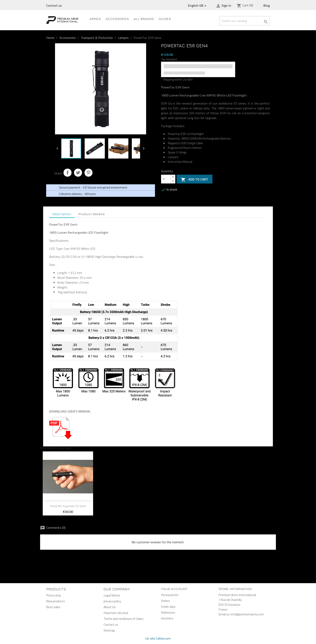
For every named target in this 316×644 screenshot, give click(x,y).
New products (56, 601)
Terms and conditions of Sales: (124, 619)
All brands (144, 19)
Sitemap (109, 630)
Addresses (168, 612)
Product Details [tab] (91, 214)
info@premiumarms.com (247, 614)
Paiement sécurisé (116, 613)
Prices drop (54, 595)
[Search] (245, 21)
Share (68, 173)
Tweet (78, 173)
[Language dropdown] (198, 6)
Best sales (53, 607)
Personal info (170, 595)
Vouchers (167, 618)
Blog (267, 5)
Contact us (54, 5)
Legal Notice (112, 595)
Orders (165, 601)
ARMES (95, 19)
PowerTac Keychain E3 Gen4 (68, 506)
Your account (174, 589)
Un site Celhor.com (158, 638)
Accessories (117, 19)
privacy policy (112, 601)
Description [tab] (62, 214)
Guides (165, 19)
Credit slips (168, 607)
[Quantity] (166, 179)
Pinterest (88, 173)
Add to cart (194, 179)
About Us (110, 607)
